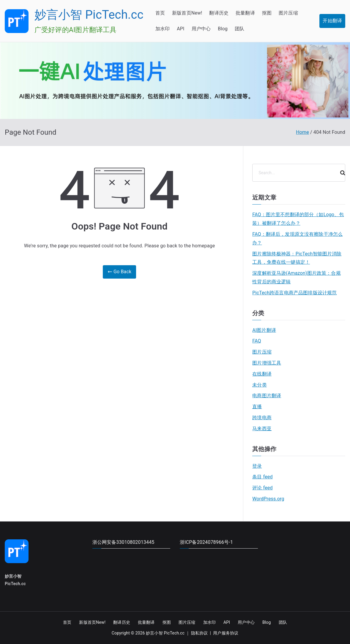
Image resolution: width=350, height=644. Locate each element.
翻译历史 (219, 13)
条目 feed (262, 477)
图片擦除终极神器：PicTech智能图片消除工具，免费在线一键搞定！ (297, 258)
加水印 (163, 29)
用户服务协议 (226, 633)
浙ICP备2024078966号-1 (206, 542)
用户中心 (201, 29)
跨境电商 (262, 418)
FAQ (257, 341)
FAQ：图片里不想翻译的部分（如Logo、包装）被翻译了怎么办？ (298, 219)
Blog (223, 29)
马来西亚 (262, 429)
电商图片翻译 (267, 396)
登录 (257, 466)
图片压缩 (288, 13)
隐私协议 (200, 633)
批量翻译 (245, 13)
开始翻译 (332, 21)
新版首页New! (187, 13)
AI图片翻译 (264, 330)
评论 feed (262, 488)
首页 (160, 13)
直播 (257, 407)
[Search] (340, 173)
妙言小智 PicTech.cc (89, 15)
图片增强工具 (267, 363)
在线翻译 (262, 374)
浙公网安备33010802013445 (123, 542)
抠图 (267, 13)
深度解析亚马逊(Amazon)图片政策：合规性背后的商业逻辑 (297, 277)
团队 (239, 29)
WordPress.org (268, 499)
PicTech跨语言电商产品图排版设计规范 (294, 293)
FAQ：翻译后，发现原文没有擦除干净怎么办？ (297, 238)
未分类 (259, 385)
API (180, 29)
